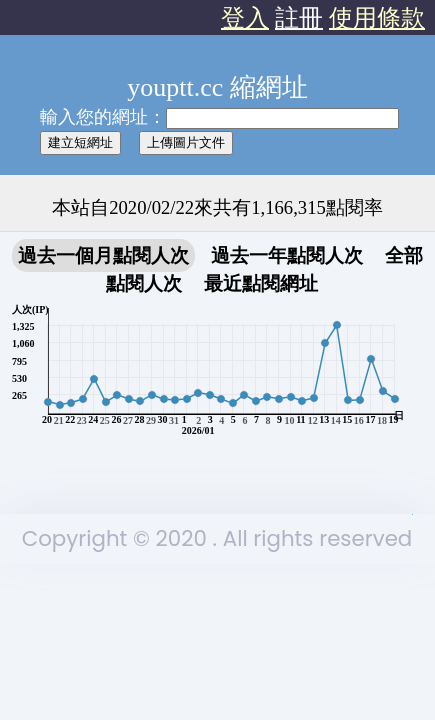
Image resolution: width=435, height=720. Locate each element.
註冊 (299, 18)
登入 (245, 18)
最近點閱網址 (261, 283)
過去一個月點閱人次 (103, 255)
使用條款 (377, 18)
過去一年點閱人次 (287, 255)
